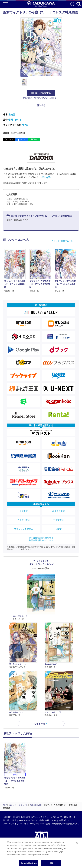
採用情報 (25, 787)
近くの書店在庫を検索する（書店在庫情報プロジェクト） (41, 539)
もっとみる (39, 724)
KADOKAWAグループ (28, 790)
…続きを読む (46, 177)
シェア (23, 139)
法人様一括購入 (10, 790)
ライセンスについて (53, 787)
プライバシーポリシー (13, 794)
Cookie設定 (45, 794)
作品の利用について (48, 790)
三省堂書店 (58, 520)
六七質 (25, 125)
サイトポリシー (31, 794)
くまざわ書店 (23, 520)
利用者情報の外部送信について (66, 794)
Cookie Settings (29, 863)
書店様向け (69, 787)
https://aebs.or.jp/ (10, 824)
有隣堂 (58, 529)
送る (35, 139)
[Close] (77, 843)
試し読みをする (41, 93)
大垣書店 (23, 511)
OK (51, 863)
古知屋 (12, 115)
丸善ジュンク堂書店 (24, 529)
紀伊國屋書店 (59, 511)
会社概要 (7, 787)
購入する (41, 105)
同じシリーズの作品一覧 (62, 241)
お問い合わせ (65, 790)
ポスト (11, 139)
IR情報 (16, 787)
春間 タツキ (15, 120)
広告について (37, 787)
